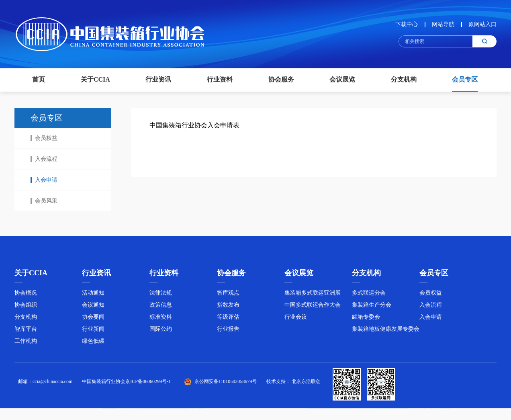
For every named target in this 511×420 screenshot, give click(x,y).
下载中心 (407, 24)
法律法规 (161, 294)
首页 (39, 79)
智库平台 (26, 331)
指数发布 (228, 306)
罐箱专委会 (366, 319)
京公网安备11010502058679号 (226, 383)
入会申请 (44, 180)
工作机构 (26, 343)
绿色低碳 (93, 343)
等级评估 (228, 319)
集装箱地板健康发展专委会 (386, 331)
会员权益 (44, 138)
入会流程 (44, 159)
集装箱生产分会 (372, 306)
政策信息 (161, 306)
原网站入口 (482, 24)
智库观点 (228, 294)
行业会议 (296, 319)
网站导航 (443, 24)
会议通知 (93, 306)
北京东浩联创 (306, 383)
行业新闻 (93, 331)
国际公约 (161, 331)
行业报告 (228, 331)
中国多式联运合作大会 (313, 306)
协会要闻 (93, 319)
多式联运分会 (369, 294)
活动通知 (93, 294)
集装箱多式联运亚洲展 (313, 294)
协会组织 (26, 306)
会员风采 (44, 201)
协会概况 (26, 294)
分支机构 (26, 319)
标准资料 (161, 319)
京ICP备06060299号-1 (148, 383)
